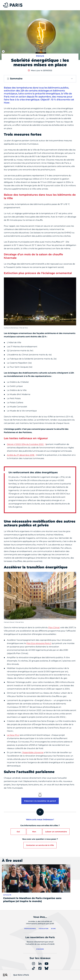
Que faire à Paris (21, 975)
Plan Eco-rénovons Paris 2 (39, 643)
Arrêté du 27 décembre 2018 (21, 455)
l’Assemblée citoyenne (33, 752)
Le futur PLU (13, 735)
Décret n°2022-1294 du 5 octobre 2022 (26, 444)
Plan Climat (54, 627)
